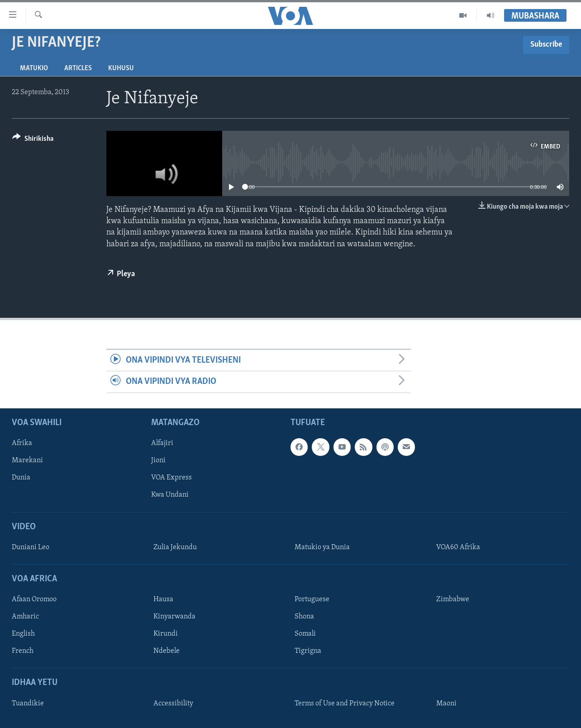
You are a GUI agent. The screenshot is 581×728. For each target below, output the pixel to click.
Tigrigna (308, 651)
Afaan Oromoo (34, 599)
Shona (304, 617)
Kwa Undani (170, 495)
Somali (305, 634)
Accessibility (173, 703)
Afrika (22, 443)
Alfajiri (162, 443)
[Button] (33, 140)
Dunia (21, 478)
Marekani (27, 460)
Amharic (25, 617)
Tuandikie (28, 703)
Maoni (446, 703)
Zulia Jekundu (175, 547)
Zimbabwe (453, 599)
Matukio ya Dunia (322, 547)
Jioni (158, 460)
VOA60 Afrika (458, 547)
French (23, 651)
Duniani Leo (31, 547)
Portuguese (312, 599)
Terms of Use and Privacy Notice (345, 703)
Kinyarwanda (174, 617)
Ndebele (167, 651)
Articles (78, 68)
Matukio (34, 68)
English (23, 634)
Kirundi (166, 634)
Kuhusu (121, 68)
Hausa (163, 599)
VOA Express (171, 478)
